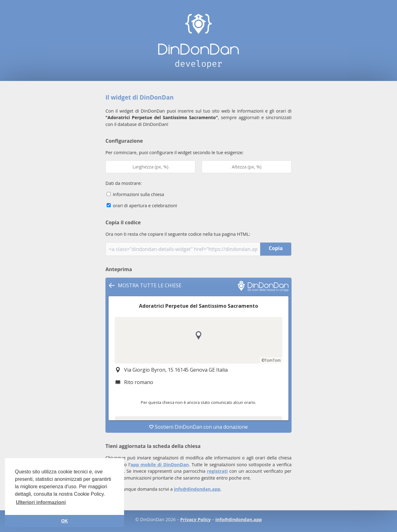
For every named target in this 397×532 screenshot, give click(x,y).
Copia (276, 248)
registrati (217, 471)
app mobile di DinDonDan (160, 465)
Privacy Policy (195, 519)
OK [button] (65, 521)
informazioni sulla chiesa (135, 194)
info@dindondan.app (197, 489)
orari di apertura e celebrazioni (142, 206)
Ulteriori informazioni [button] (41, 502)
